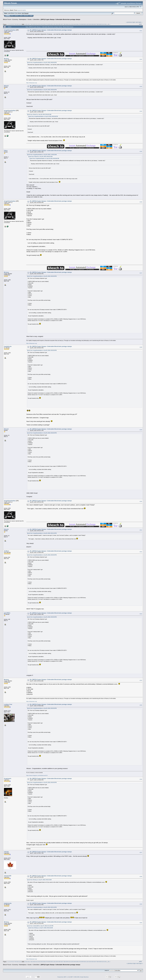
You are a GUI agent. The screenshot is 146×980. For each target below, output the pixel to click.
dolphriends (8, 903)
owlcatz (6, 852)
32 (55, 24)
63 (106, 24)
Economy (15, 19)
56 (94, 24)
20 (35, 24)
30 (51, 24)
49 (83, 24)
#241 (141, 31)
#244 (141, 111)
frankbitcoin (8, 346)
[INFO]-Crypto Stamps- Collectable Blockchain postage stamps (60, 19)
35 (59, 24)
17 (30, 24)
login (19, 10)
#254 (141, 680)
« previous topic (131, 22)
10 (18, 24)
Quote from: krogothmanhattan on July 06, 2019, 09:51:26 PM (42, 533)
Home (8, 16)
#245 (141, 151)
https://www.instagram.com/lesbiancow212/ (37, 775)
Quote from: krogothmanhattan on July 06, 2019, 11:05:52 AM (42, 155)
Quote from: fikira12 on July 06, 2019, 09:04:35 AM (39, 114)
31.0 (23, 13)
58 (97, 24)
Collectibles (36, 19)
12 (21, 24)
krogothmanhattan (10, 30)
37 (63, 24)
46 (78, 24)
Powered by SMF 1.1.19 (63, 977)
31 (53, 24)
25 (43, 24)
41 (69, 24)
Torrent (26, 13)
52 (88, 24)
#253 (141, 614)
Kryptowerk (8, 779)
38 (64, 24)
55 (93, 24)
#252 (141, 552)
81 (109, 24)
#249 (141, 430)
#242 (141, 59)
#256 (141, 779)
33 (56, 24)
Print (140, 24)
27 (46, 24)
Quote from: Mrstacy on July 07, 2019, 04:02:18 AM (39, 880)
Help (12, 16)
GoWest (6, 551)
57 (96, 24)
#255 (141, 705)
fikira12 (6, 86)
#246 (141, 202)
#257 (141, 853)
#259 (141, 904)
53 (89, 24)
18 (31, 24)
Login (21, 16)
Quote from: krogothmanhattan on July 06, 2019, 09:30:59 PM (42, 276)
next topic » (139, 22)
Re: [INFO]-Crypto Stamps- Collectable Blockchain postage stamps (51, 30)
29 (50, 24)
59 (99, 24)
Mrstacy (6, 59)
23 (40, 24)
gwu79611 (7, 613)
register (24, 10)
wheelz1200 (8, 876)
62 (104, 24)
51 (86, 24)
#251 (141, 530)
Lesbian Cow (8, 704)
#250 (141, 501)
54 (91, 24)
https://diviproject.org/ (32, 83)
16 (28, 24)
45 (76, 24)
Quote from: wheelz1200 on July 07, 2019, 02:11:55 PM (40, 926)
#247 (141, 273)
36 (61, 24)
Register (26, 16)
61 (102, 24)
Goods (30, 19)
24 (41, 24)
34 (58, 24)
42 (71, 24)
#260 (141, 923)
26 (45, 24)
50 (84, 24)
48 (81, 24)
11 (19, 24)
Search (17, 16)
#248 (141, 347)
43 (73, 24)
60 (101, 24)
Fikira (6, 151)
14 (25, 24)
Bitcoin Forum (7, 19)
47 (79, 24)
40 (68, 24)
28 (48, 24)
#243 (141, 87)
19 (33, 24)
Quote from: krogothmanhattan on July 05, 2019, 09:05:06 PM (42, 63)
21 (36, 24)
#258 (141, 877)
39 (66, 24)
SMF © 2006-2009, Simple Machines (79, 977)
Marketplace (23, 19)
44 (74, 24)
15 (27, 24)
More (31, 16)
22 (38, 24)
